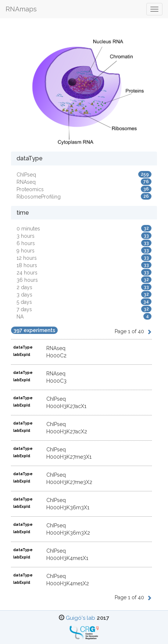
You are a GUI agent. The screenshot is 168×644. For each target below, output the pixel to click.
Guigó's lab (81, 618)
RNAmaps (21, 9)
